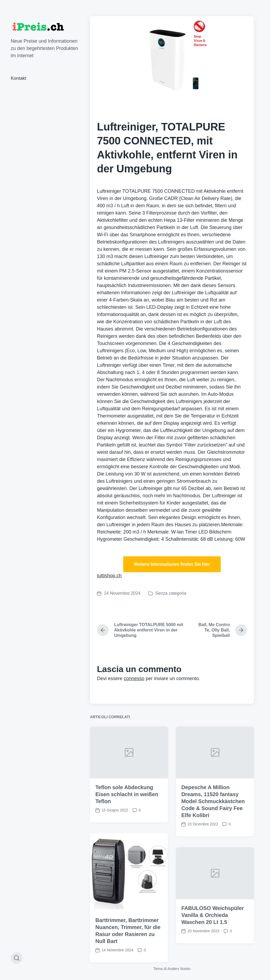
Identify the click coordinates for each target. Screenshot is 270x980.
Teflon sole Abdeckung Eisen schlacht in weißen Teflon (127, 827)
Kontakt (18, 78)
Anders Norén (179, 969)
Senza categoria (171, 593)
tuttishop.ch (109, 576)
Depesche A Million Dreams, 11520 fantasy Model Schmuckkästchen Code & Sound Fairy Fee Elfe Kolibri (213, 834)
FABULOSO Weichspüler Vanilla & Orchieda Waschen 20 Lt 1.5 (213, 948)
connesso (134, 678)
